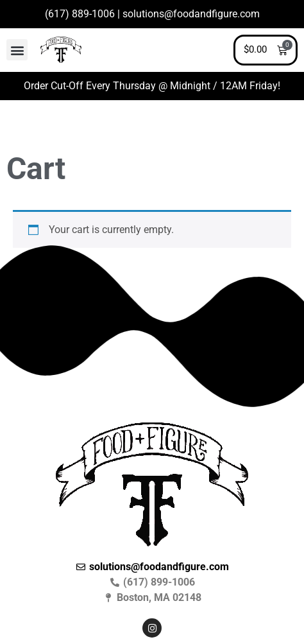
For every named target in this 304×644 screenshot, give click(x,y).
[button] (17, 50)
